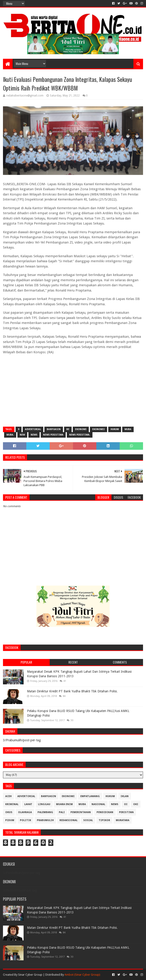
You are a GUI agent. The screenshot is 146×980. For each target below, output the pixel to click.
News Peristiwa (53, 435)
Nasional (98, 804)
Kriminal (12, 804)
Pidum (10, 820)
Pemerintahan (81, 812)
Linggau (44, 804)
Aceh (8, 796)
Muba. (10, 435)
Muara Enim (64, 804)
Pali (62, 812)
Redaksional (69, 820)
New (22, 435)
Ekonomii (99, 429)
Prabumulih (45, 820)
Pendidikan (105, 812)
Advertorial (33, 429)
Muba (128, 429)
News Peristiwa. (80, 435)
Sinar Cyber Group (30, 975)
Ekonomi (81, 429)
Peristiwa (126, 812)
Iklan (125, 796)
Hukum (115, 429)
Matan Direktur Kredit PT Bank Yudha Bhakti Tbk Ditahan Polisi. (72, 691)
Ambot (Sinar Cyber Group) (82, 975)
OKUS (9, 812)
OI (126, 804)
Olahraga (25, 812)
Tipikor (104, 820)
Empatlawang (90, 796)
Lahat (28, 804)
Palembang (45, 812)
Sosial (88, 820)
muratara (123, 820)
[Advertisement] (73, 390)
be (68, 429)
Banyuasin (54, 429)
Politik (26, 820)
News (34, 435)
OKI (136, 804)
